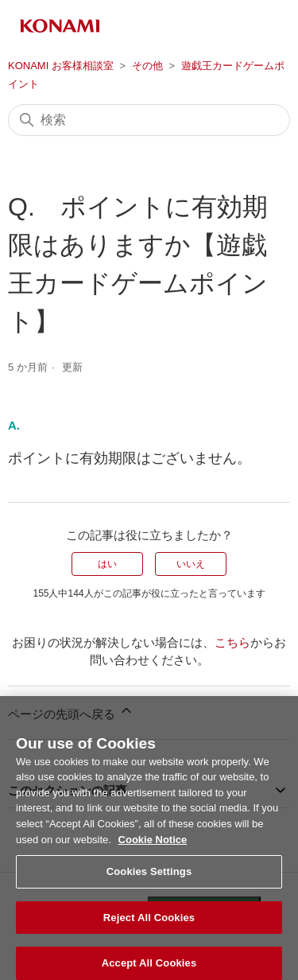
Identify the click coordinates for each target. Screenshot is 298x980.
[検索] (149, 120)
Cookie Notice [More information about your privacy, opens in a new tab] (153, 848)
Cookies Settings (149, 879)
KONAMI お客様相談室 (61, 66)
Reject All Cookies (149, 926)
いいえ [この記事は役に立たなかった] (191, 564)
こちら (232, 642)
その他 (147, 66)
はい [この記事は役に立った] (107, 564)
